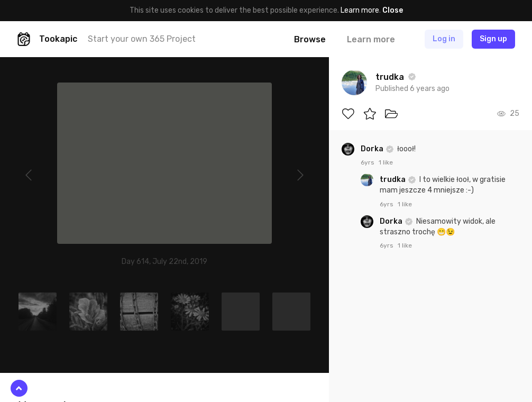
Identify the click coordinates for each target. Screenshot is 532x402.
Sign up (493, 39)
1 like (386, 162)
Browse (310, 39)
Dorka (373, 149)
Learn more (360, 10)
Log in (444, 39)
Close (393, 10)
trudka (393, 180)
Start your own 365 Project (142, 39)
